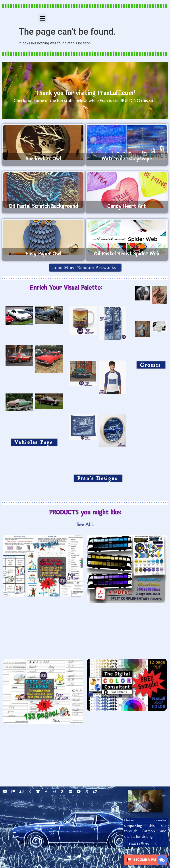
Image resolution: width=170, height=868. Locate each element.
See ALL (85, 525)
